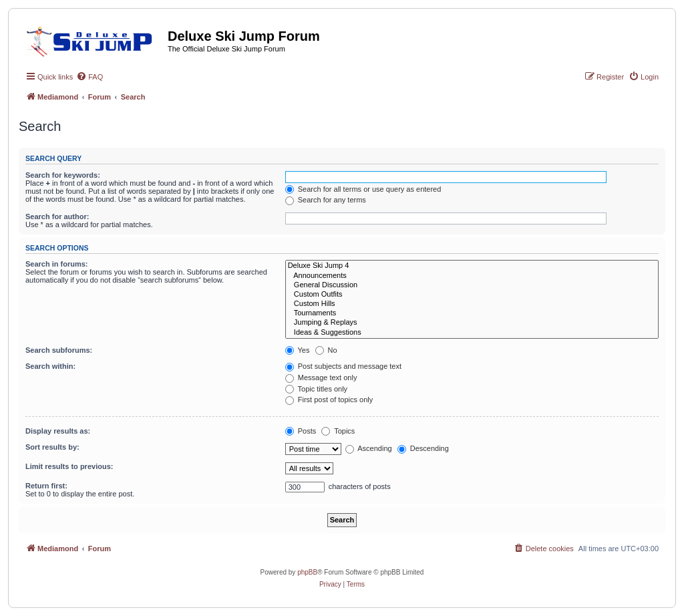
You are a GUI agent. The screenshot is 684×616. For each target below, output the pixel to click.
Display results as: (58, 431)
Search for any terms (326, 200)
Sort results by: (52, 447)
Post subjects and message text (343, 366)
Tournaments (472, 313)
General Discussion (472, 285)
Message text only (321, 377)
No (326, 350)
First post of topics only (329, 400)
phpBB (307, 572)
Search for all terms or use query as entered (363, 189)
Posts (301, 431)
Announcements (472, 276)
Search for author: (57, 216)
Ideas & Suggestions (472, 333)
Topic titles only (316, 389)
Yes (298, 350)
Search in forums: (57, 264)
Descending (423, 448)
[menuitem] (90, 77)
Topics (338, 431)
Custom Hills (472, 304)
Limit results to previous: (69, 466)
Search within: (50, 366)
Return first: (46, 486)
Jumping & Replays (472, 323)
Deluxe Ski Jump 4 (472, 266)
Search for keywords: (63, 175)
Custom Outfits (472, 295)
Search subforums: (59, 350)
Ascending (369, 448)
